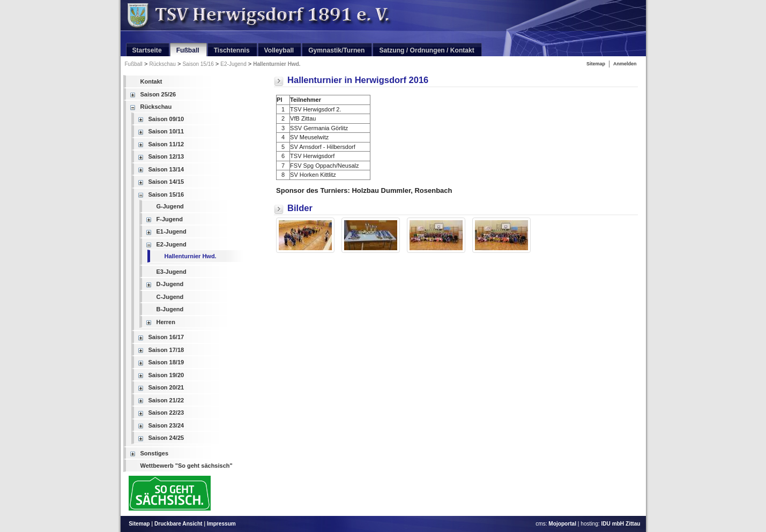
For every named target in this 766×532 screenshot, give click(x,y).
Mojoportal (562, 524)
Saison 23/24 (166, 425)
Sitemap (596, 64)
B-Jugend (170, 309)
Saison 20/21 (166, 387)
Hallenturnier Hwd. (277, 64)
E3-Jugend (172, 272)
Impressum (221, 524)
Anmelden (625, 64)
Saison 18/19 (166, 362)
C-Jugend (170, 297)
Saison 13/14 (166, 169)
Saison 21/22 (166, 400)
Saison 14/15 (166, 182)
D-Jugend (170, 284)
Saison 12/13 (166, 156)
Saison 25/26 (158, 94)
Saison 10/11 (166, 131)
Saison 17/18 (166, 350)
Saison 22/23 (166, 413)
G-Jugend (170, 206)
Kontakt (151, 81)
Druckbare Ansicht (179, 524)
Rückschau (162, 64)
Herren (166, 322)
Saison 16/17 (166, 337)
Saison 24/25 (166, 438)
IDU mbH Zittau (620, 524)
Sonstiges (155, 453)
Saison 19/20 (166, 375)
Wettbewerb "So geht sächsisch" (187, 466)
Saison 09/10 (166, 119)
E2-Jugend (233, 64)
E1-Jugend (172, 231)
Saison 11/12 (166, 144)
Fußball (134, 64)
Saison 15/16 (198, 64)
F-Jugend (170, 219)
